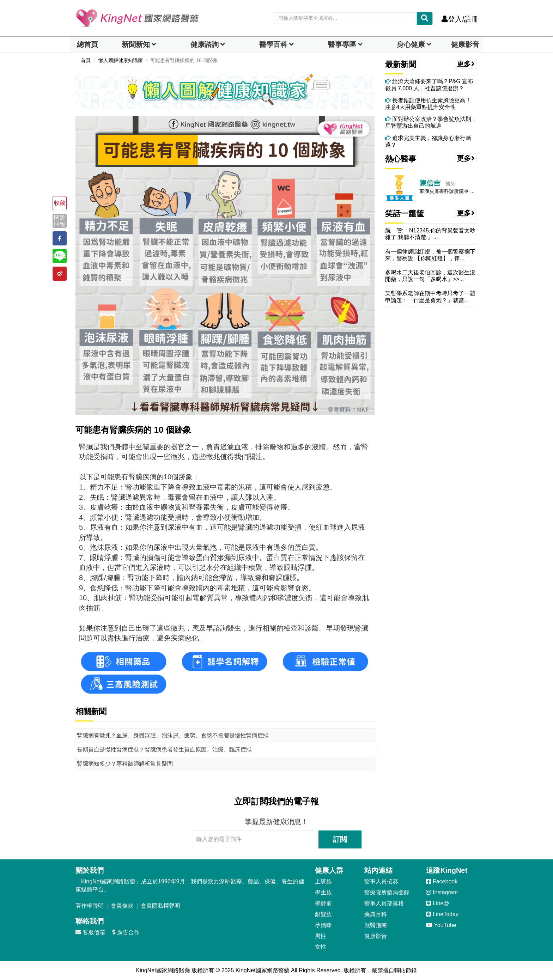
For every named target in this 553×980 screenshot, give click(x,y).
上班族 (323, 881)
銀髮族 (323, 914)
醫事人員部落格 (384, 903)
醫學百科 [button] (273, 44)
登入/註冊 (460, 19)
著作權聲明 (90, 906)
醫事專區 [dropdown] (342, 44)
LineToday (442, 914)
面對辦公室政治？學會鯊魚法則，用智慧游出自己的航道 (431, 122)
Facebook (442, 881)
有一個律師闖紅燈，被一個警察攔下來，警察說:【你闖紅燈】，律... (430, 255)
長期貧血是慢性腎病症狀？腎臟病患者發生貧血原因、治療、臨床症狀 (164, 750)
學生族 (323, 892)
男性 (321, 936)
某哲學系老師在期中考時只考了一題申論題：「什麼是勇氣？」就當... (430, 297)
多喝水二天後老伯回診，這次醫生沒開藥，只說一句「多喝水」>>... (430, 276)
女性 (321, 947)
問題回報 (60, 221)
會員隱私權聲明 (160, 906)
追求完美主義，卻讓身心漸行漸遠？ (428, 141)
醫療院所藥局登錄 (387, 892)
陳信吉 (430, 183)
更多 (466, 64)
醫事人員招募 (381, 881)
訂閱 (340, 839)
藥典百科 (376, 914)
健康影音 (465, 44)
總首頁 (87, 44)
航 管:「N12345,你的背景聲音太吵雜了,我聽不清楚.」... (430, 234)
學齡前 (323, 903)
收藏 (60, 203)
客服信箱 (90, 932)
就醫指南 (376, 925)
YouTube (441, 925)
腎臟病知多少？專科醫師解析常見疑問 (125, 764)
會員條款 (122, 906)
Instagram (442, 892)
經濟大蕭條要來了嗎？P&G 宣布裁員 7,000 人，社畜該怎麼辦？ (429, 85)
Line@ (437, 903)
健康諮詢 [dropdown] (205, 44)
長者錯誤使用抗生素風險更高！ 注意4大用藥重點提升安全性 (431, 104)
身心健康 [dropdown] (411, 44)
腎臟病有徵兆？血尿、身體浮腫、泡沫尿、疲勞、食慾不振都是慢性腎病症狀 (173, 735)
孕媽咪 (323, 925)
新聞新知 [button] (136, 44)
